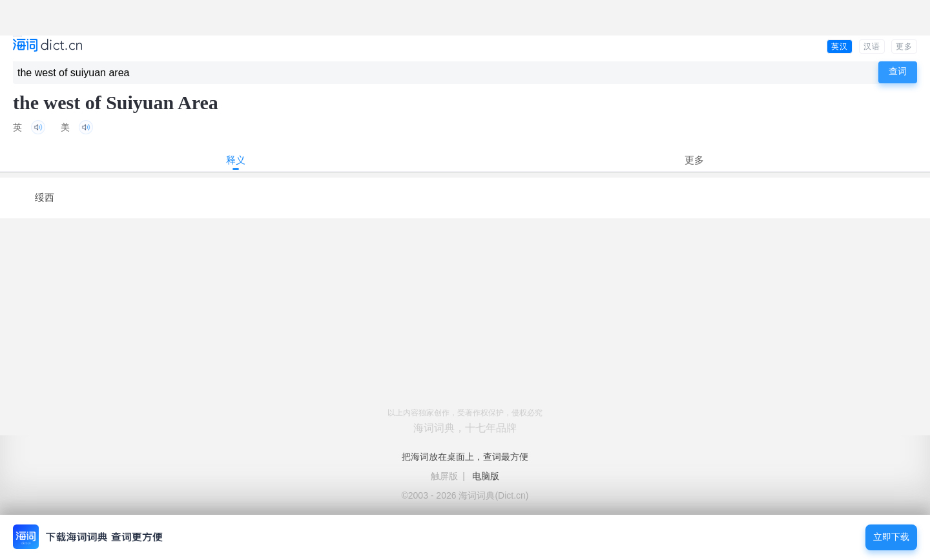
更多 (904, 47)
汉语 (872, 47)
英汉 (840, 47)
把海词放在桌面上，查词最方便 (465, 457)
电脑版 (486, 476)
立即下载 (891, 537)
